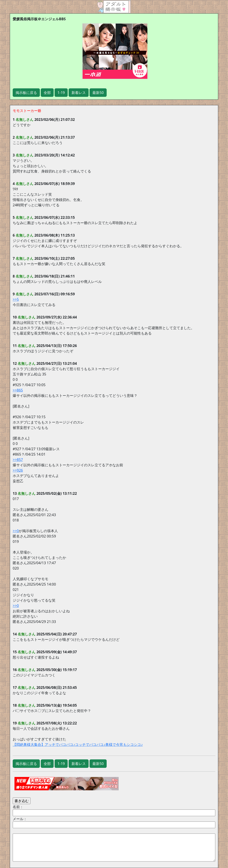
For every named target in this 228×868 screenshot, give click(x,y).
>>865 (18, 390)
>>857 (18, 460)
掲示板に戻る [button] (26, 93)
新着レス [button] (79, 93)
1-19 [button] (61, 93)
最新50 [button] (98, 93)
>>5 (16, 299)
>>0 (16, 531)
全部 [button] (47, 93)
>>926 (18, 470)
